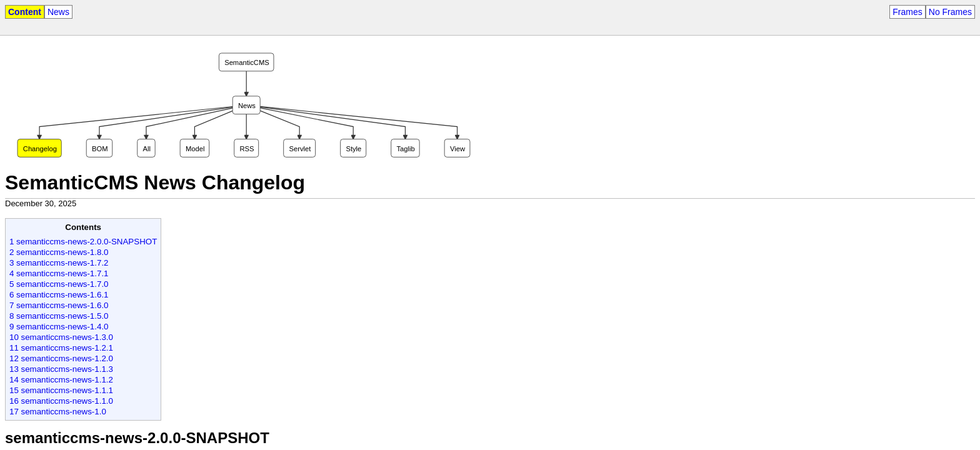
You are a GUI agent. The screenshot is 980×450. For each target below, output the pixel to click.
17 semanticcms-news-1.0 (58, 412)
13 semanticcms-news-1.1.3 (61, 369)
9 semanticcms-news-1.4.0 (59, 327)
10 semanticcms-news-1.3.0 (61, 337)
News (58, 12)
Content (25, 12)
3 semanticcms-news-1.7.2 (59, 263)
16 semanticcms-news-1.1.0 (61, 401)
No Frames (950, 12)
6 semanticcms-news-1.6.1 (59, 295)
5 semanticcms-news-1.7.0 (59, 284)
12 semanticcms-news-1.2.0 (61, 358)
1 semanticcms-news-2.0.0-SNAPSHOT (83, 242)
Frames (907, 12)
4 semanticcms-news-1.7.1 (59, 273)
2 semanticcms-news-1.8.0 (59, 252)
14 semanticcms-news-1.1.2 (61, 380)
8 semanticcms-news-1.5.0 (59, 316)
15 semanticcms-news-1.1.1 (61, 390)
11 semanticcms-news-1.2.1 (61, 348)
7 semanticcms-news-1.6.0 (59, 305)
